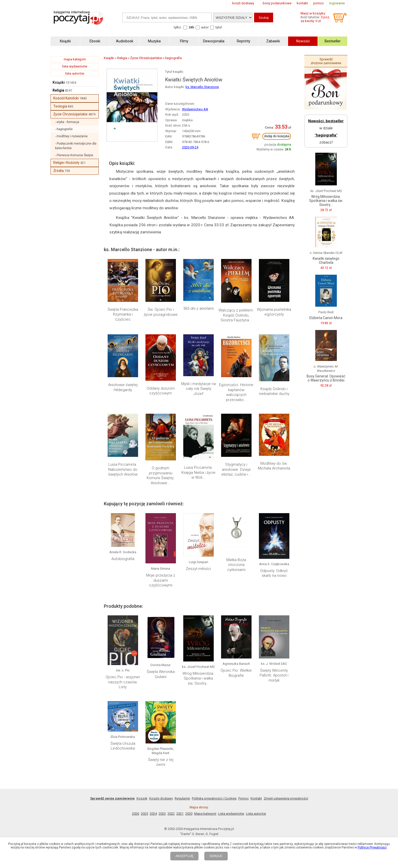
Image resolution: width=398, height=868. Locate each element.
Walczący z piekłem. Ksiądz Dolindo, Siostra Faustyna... (236, 315)
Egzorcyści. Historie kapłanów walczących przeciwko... (236, 392)
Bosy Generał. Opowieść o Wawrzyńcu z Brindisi (326, 378)
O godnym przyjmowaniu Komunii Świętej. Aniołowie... (161, 475)
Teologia (60, 106)
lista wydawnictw (75, 66)
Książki (59, 82)
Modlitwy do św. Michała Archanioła (274, 466)
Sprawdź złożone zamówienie (326, 61)
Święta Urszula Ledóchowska (123, 746)
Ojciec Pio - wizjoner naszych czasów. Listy (123, 682)
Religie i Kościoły (66, 163)
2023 (162, 814)
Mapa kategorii (205, 814)
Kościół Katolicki (66, 98)
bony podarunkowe (277, 3)
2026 (136, 814)
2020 (189, 814)
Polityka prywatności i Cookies (214, 798)
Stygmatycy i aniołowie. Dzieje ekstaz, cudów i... (236, 469)
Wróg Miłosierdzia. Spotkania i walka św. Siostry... (198, 678)
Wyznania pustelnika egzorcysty (274, 312)
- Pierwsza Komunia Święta (74, 155)
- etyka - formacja (67, 122)
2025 (144, 814)
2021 (180, 814)
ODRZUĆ (216, 856)
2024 (153, 814)
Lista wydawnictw (231, 814)
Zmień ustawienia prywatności (286, 798)
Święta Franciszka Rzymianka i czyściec (123, 314)
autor (205, 27)
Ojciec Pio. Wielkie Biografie (236, 673)
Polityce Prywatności (372, 847)
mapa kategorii (75, 59)
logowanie (337, 3)
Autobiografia (123, 559)
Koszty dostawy (161, 798)
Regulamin (182, 798)
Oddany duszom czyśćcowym (161, 391)
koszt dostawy (243, 3)
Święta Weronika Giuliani (161, 674)
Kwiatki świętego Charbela (326, 261)
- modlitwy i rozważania (71, 136)
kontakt (302, 3)
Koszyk (142, 798)
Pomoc (244, 798)
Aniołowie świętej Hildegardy (123, 387)
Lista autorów (256, 814)
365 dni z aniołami (198, 308)
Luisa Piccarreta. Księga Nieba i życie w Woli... (198, 472)
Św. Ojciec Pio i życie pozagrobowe (161, 312)
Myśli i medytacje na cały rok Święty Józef (198, 389)
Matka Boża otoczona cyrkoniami (236, 565)
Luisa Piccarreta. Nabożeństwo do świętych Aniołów (123, 469)
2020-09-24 (190, 147)
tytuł (219, 27)
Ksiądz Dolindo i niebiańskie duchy (274, 391)
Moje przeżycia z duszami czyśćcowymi (161, 580)
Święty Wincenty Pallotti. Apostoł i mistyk (274, 675)
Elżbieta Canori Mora (326, 318)
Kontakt (256, 798)
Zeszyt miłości (198, 569)
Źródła (59, 171)
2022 (171, 814)
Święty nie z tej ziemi (161, 762)
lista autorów (75, 73)
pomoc (319, 3)
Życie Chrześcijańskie (70, 114)
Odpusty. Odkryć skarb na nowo (274, 573)
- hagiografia (64, 129)
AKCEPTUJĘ (184, 856)
